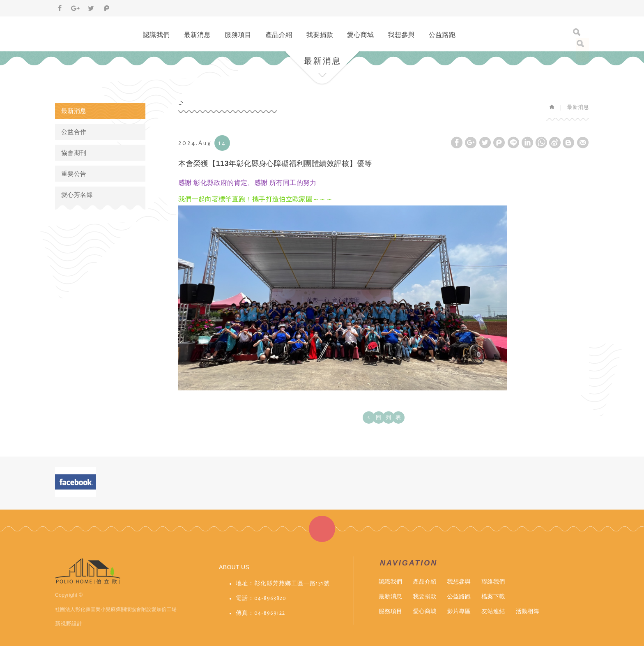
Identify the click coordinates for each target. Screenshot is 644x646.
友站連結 (493, 611)
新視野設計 (69, 624)
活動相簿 (528, 611)
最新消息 (197, 35)
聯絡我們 (493, 581)
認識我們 (156, 35)
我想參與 (401, 35)
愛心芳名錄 (77, 195)
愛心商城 (360, 35)
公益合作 (74, 132)
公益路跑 (442, 35)
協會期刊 (74, 153)
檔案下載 (493, 596)
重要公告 (74, 174)
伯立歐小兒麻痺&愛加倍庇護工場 (87, 31)
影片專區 (459, 611)
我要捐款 (320, 35)
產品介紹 (279, 35)
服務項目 (238, 35)
